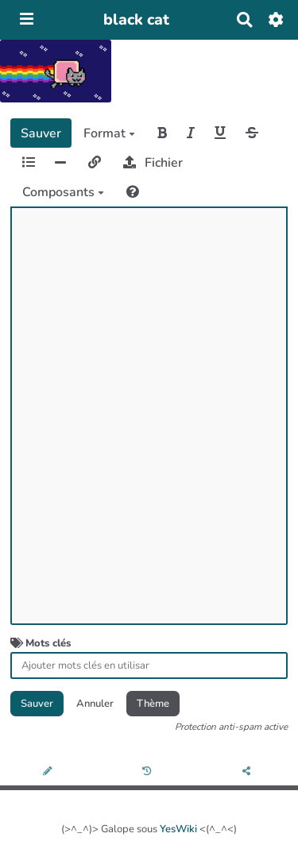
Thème (153, 704)
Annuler (95, 704)
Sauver (41, 133)
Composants (63, 192)
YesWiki (178, 829)
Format (109, 133)
